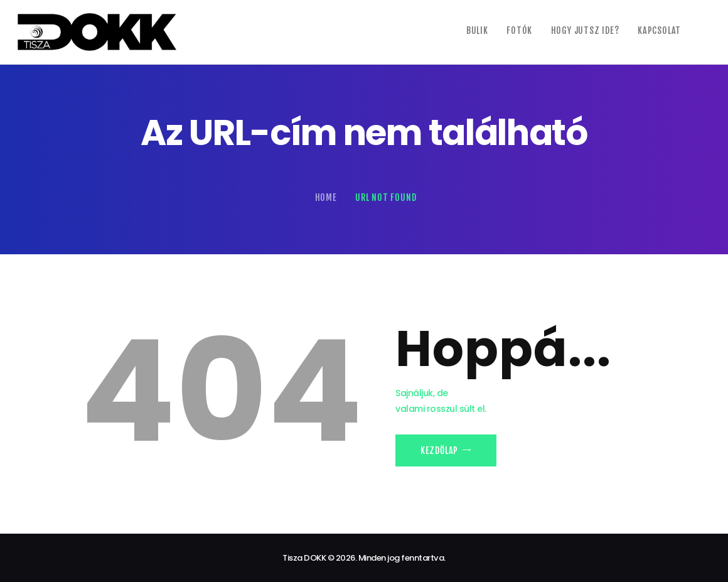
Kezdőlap (439, 450)
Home (326, 197)
